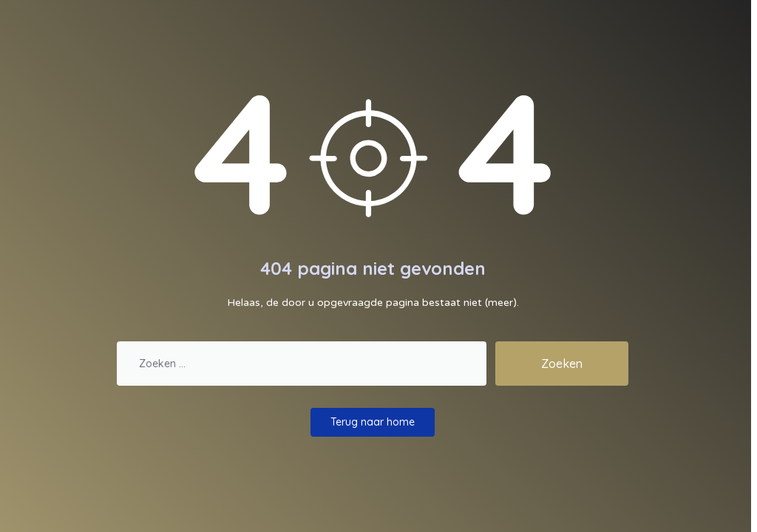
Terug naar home (373, 422)
